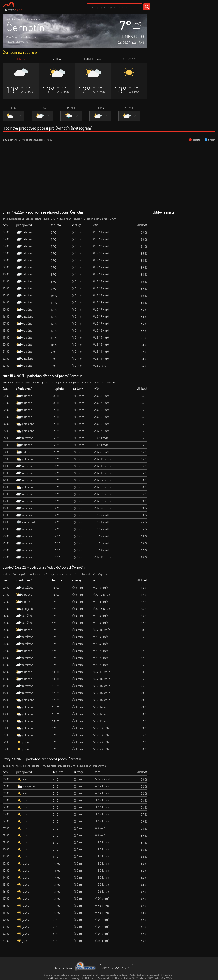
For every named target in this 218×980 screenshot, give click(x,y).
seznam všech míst (117, 967)
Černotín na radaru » (20, 52)
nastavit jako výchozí (17, 42)
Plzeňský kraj (15, 37)
